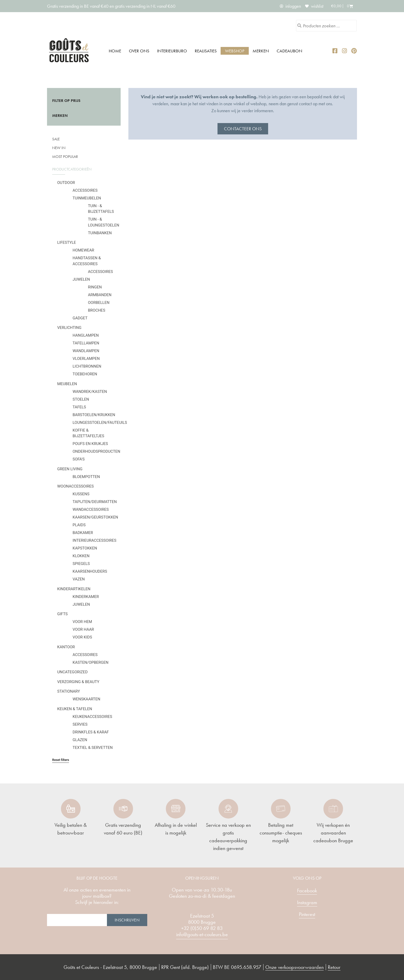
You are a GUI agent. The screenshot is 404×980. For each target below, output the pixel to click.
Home (115, 51)
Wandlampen (86, 351)
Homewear (83, 250)
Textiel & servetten (93, 748)
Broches (97, 310)
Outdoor (66, 183)
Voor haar (83, 629)
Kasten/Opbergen (91, 662)
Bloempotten (86, 477)
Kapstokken (85, 548)
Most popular (65, 157)
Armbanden (100, 295)
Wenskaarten (86, 699)
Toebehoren (85, 374)
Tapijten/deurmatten (95, 502)
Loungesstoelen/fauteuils (100, 423)
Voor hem (82, 622)
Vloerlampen (86, 359)
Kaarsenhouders (90, 571)
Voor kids (82, 637)
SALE (56, 139)
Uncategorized (73, 672)
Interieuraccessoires (95, 540)
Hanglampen (86, 335)
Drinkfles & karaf (91, 732)
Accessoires (85, 190)
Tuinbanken (100, 233)
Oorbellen (99, 303)
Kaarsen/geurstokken (95, 517)
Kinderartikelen (74, 589)
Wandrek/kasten (90, 392)
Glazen (80, 740)
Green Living (70, 469)
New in (59, 148)
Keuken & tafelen (75, 709)
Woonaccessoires (76, 486)
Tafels (79, 407)
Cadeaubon (289, 51)
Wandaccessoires (91, 509)
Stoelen (81, 399)
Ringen (95, 287)
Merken (261, 51)
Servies (80, 724)
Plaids (79, 525)
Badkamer (83, 533)
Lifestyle (67, 242)
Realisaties (206, 51)
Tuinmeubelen (87, 198)
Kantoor (66, 647)
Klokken (81, 556)
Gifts (63, 614)
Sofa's (79, 459)
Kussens (81, 494)
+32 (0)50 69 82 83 (202, 928)
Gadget (80, 318)
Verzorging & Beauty (78, 682)
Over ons (139, 51)
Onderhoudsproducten (96, 451)
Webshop (235, 51)
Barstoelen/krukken (94, 415)
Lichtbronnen (87, 366)
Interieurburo (172, 51)
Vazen (79, 579)
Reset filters (61, 760)
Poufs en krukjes (90, 444)
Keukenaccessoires (92, 717)
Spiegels (81, 564)
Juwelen (81, 279)
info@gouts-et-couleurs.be (202, 934)
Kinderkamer (86, 597)
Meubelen (67, 384)
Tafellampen (86, 343)
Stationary (69, 691)
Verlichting (69, 328)
